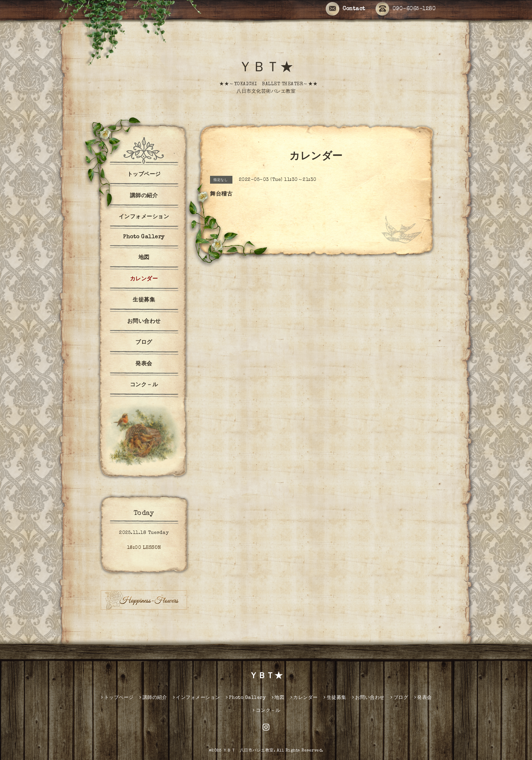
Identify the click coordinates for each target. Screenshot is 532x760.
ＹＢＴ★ (266, 69)
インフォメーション (144, 217)
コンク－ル (144, 385)
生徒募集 (144, 300)
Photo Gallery (144, 237)
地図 (144, 258)
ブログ (144, 343)
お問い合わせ (144, 322)
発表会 (144, 364)
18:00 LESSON (144, 548)
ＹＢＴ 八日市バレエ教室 (248, 751)
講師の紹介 (144, 196)
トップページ (144, 175)
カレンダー (144, 279)
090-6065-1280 (406, 9)
